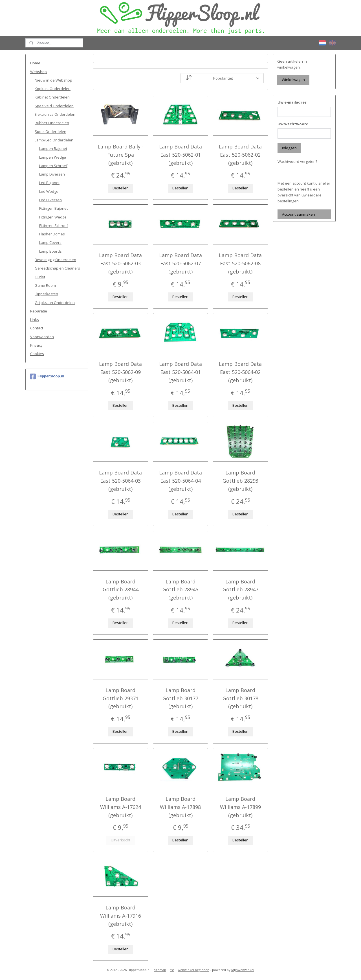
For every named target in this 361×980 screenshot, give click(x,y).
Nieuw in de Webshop (53, 80)
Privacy (36, 345)
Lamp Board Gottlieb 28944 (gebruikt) (121, 590)
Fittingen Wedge (53, 217)
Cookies (37, 354)
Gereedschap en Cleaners (57, 268)
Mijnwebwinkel (243, 970)
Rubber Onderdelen (52, 123)
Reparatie (39, 311)
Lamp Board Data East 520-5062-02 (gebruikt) (241, 155)
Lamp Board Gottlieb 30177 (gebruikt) (180, 698)
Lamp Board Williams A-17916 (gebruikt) (121, 916)
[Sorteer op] (222, 78)
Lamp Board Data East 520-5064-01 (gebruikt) (180, 372)
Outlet (40, 277)
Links (35, 320)
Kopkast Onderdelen (53, 89)
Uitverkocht (121, 840)
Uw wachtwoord (293, 124)
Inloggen (289, 148)
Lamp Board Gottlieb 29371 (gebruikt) (121, 698)
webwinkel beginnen (193, 970)
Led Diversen (50, 200)
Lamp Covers (50, 242)
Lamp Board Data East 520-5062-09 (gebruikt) (120, 372)
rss (172, 970)
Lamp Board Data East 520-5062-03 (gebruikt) (120, 263)
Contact (37, 328)
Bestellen (121, 188)
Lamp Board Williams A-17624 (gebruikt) (121, 807)
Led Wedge (49, 191)
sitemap (160, 970)
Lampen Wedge (53, 157)
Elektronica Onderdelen (55, 114)
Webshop (38, 72)
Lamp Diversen (52, 174)
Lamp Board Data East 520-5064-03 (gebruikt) (120, 481)
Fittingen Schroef (54, 226)
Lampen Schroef (53, 166)
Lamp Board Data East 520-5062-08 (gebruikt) (241, 263)
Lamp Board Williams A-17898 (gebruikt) (180, 807)
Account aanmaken (299, 214)
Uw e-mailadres (292, 102)
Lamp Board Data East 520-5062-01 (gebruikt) (180, 155)
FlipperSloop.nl (47, 377)
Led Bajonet (49, 183)
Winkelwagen (293, 80)
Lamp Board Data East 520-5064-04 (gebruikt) (180, 481)
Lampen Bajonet (53, 148)
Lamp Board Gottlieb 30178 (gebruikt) (240, 698)
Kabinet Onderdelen (52, 97)
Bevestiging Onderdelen (55, 260)
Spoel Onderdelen (50, 132)
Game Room (45, 285)
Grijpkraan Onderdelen (55, 303)
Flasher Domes (52, 234)
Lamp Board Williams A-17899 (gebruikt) (240, 807)
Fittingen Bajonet (53, 208)
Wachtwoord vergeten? (297, 161)
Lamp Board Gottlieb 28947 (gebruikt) (240, 590)
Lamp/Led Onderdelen (54, 140)
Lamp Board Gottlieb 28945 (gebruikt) (180, 590)
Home (35, 63)
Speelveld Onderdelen (54, 106)
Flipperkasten (46, 294)
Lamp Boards (50, 251)
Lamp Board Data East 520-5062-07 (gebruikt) (180, 263)
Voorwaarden (42, 337)
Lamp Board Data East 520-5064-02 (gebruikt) (241, 372)
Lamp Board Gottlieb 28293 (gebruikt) (240, 481)
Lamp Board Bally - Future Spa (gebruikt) (121, 155)
